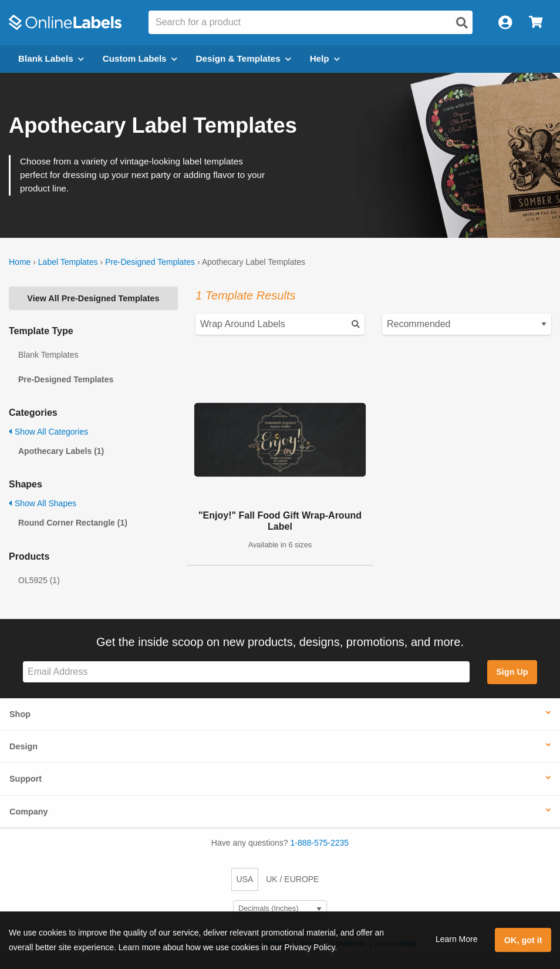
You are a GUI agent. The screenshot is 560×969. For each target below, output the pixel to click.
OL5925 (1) (39, 580)
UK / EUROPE (292, 879)
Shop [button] (20, 714)
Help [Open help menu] (325, 58)
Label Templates (68, 262)
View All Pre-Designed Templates (93, 298)
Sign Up (512, 672)
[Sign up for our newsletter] (246, 672)
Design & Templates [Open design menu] (244, 58)
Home (20, 262)
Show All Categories (48, 432)
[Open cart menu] (536, 23)
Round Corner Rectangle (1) (73, 523)
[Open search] (462, 23)
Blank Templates (48, 355)
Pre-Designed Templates (150, 262)
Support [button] (26, 779)
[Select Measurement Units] (280, 909)
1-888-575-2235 (320, 843)
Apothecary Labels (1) (61, 451)
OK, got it (523, 940)
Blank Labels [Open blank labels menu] (51, 58)
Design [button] (23, 746)
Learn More (457, 939)
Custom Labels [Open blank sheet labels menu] (140, 58)
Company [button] (29, 812)
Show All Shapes (43, 503)
